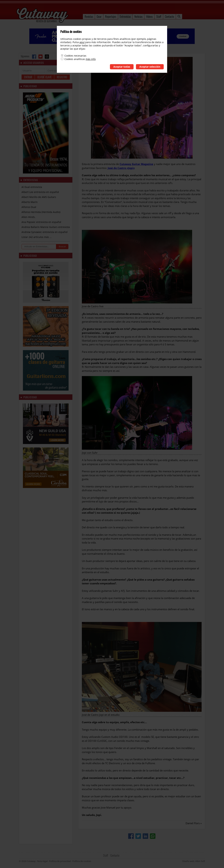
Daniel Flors (193, 823)
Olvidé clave (45, 77)
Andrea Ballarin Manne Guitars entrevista (46, 227)
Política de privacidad (60, 861)
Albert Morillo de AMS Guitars (39, 197)
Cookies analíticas (75, 59)
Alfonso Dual (29, 207)
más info (91, 59)
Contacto (169, 16)
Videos (149, 16)
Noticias (138, 16)
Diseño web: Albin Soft (194, 861)
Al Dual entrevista (32, 187)
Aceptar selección (150, 67)
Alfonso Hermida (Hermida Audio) (41, 212)
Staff (159, 16)
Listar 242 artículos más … (37, 237)
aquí (82, 42)
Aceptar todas (122, 67)
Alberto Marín (30, 202)
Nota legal (42, 861)
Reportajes (111, 16)
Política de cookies (82, 861)
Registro (62, 77)
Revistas (89, 16)
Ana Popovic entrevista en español (41, 222)
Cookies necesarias (75, 56)
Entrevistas (125, 16)
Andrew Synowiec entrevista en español (45, 232)
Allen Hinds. (29, 217)
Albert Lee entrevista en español (40, 192)
